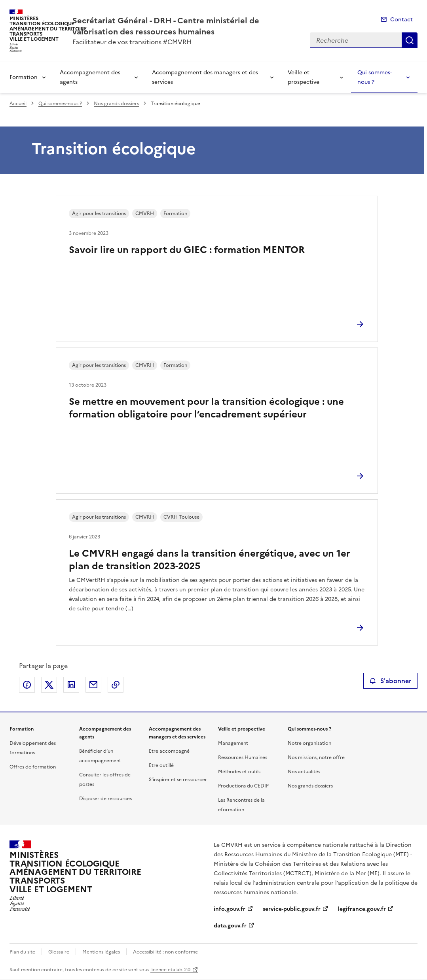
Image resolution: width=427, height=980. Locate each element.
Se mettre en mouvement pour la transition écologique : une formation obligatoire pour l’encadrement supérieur (206, 408)
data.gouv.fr (230, 926)
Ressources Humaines (243, 757)
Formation (24, 77)
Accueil (18, 104)
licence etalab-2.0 (170, 970)
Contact (401, 20)
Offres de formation (33, 767)
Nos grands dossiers (116, 104)
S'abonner (390, 681)
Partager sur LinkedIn (71, 685)
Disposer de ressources (105, 799)
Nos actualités (304, 772)
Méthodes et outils (239, 772)
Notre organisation (309, 743)
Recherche (410, 40)
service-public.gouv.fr (292, 909)
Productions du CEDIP (243, 786)
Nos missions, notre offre (316, 757)
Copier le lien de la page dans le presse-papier (116, 685)
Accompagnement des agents (90, 77)
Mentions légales (101, 952)
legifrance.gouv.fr (362, 909)
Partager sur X (49, 685)
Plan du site (22, 952)
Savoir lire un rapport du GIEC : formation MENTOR (187, 250)
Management (233, 743)
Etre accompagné (169, 751)
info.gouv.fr (230, 909)
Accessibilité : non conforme (165, 952)
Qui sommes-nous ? (375, 77)
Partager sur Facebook (27, 685)
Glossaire (59, 952)
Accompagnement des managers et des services (205, 77)
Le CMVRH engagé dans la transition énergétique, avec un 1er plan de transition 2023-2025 (210, 560)
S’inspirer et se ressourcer (178, 780)
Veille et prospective (304, 77)
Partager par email (93, 685)
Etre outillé (161, 765)
